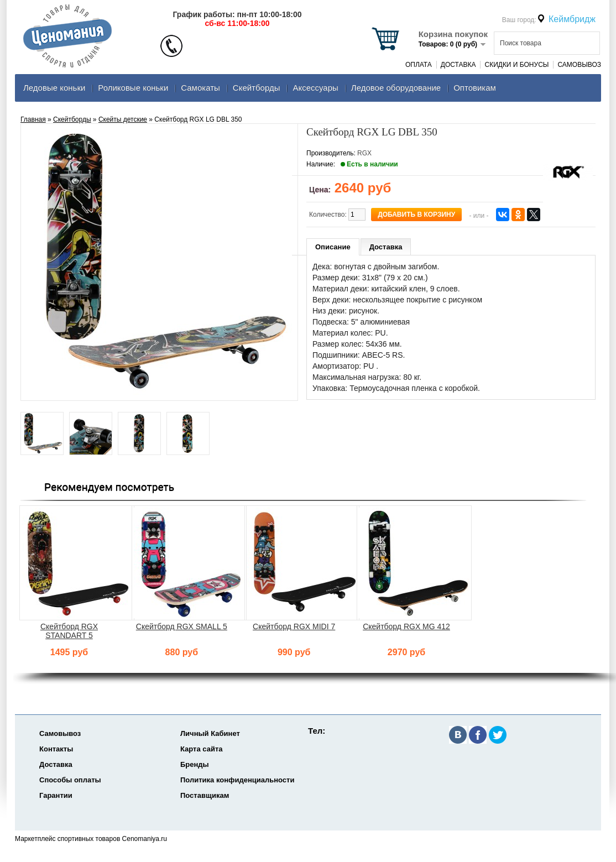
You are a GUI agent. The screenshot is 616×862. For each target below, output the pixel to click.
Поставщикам (205, 795)
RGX (364, 153)
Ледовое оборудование (396, 88)
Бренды (195, 764)
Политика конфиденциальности (237, 780)
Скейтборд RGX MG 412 (406, 626)
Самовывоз (579, 65)
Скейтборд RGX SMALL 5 (182, 626)
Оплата (419, 65)
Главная (33, 119)
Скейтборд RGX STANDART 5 (69, 631)
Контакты (56, 749)
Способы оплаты (70, 780)
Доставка (458, 65)
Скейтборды (257, 88)
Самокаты (200, 88)
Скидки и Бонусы (516, 65)
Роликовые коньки (133, 88)
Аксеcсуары (315, 88)
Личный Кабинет (210, 733)
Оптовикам (475, 88)
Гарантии (56, 795)
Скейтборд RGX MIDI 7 (294, 626)
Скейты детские (123, 119)
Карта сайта (202, 749)
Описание (333, 247)
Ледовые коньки (54, 88)
